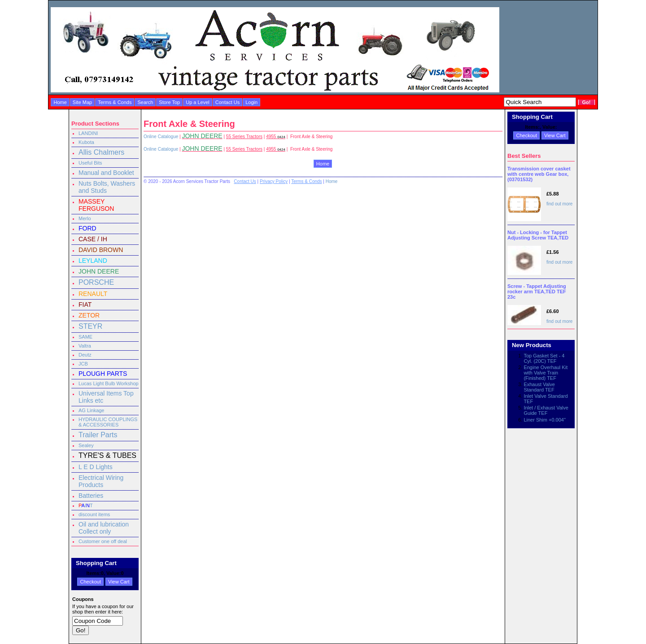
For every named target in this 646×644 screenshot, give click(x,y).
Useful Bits (90, 163)
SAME (85, 337)
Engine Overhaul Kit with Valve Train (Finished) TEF (546, 373)
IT (86, 505)
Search (145, 102)
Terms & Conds (115, 102)
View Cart (119, 582)
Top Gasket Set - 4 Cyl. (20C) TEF (544, 358)
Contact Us (227, 102)
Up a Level (198, 102)
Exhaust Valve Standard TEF (539, 387)
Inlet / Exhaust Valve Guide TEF (546, 410)
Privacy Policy (274, 181)
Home (60, 102)
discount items (94, 514)
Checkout (90, 582)
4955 (276, 137)
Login (251, 102)
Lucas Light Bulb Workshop (109, 383)
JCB (83, 364)
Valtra (85, 346)
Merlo (85, 218)
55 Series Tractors (244, 137)
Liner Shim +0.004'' (545, 420)
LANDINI (88, 133)
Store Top (169, 102)
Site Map (82, 102)
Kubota (86, 142)
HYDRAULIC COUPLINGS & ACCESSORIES (108, 422)
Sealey (86, 445)
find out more (559, 204)
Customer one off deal (103, 541)
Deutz (85, 355)
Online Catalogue (161, 137)
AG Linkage (91, 410)
